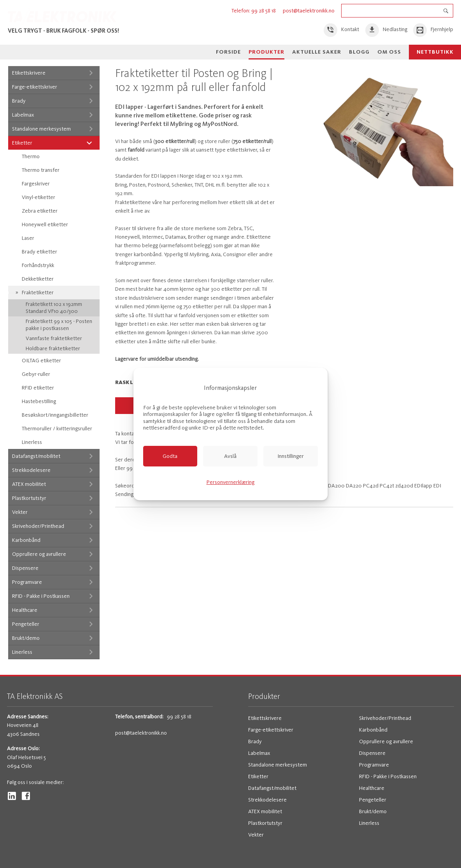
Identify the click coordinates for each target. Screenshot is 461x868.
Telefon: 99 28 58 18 (254, 11)
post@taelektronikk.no (309, 11)
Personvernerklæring (230, 482)
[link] (342, 30)
